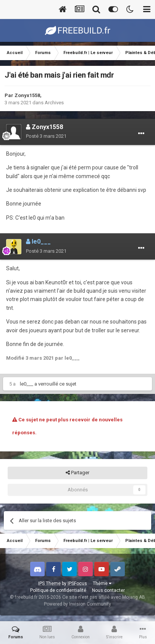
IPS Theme (49, 583)
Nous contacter (108, 590)
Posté (46, 136)
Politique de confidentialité (58, 590)
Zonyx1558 (27, 95)
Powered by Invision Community (77, 604)
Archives (54, 103)
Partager (77, 473)
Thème (102, 583)
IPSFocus (77, 583)
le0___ (27, 384)
